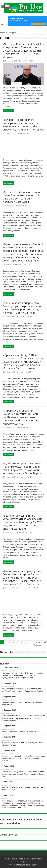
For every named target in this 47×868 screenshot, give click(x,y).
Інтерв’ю (24, 61)
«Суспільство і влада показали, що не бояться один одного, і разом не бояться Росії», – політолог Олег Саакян (22, 197)
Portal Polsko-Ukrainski (33, 859)
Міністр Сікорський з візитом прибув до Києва (20, 731)
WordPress (19, 859)
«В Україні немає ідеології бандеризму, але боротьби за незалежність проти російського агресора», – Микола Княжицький (23, 125)
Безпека (21, 588)
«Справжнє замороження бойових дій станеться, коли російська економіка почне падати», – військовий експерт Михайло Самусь (22, 417)
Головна (4, 33)
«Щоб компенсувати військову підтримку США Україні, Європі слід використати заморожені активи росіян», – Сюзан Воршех (23, 468)
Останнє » (38, 645)
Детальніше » (9, 111)
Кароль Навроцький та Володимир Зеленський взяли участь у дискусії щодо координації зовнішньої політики (23, 758)
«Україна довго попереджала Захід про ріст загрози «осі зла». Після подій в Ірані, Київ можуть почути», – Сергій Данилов (22, 308)
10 (26, 642)
